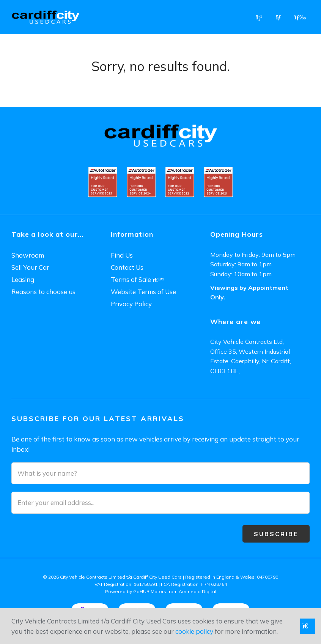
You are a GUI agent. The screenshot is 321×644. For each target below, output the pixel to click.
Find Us (122, 255)
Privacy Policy (131, 304)
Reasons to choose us (43, 292)
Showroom (28, 255)
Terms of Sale (137, 279)
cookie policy (194, 631)
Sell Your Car (30, 267)
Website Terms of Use (143, 292)
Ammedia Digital (197, 591)
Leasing (23, 279)
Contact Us (127, 267)
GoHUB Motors (150, 591)
